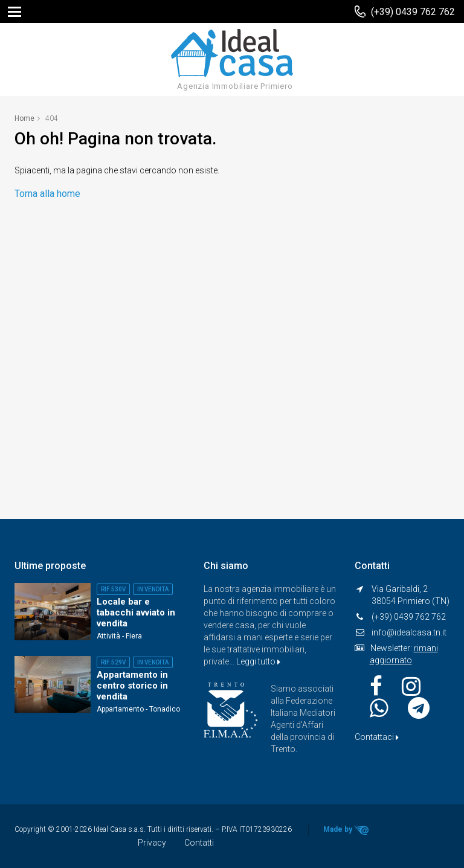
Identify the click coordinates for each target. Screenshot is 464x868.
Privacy (152, 843)
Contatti (199, 843)
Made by (346, 830)
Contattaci (377, 737)
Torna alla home (47, 194)
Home (24, 118)
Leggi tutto (258, 661)
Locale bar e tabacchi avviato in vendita (136, 612)
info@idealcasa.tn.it (409, 632)
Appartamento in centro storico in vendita (132, 686)
